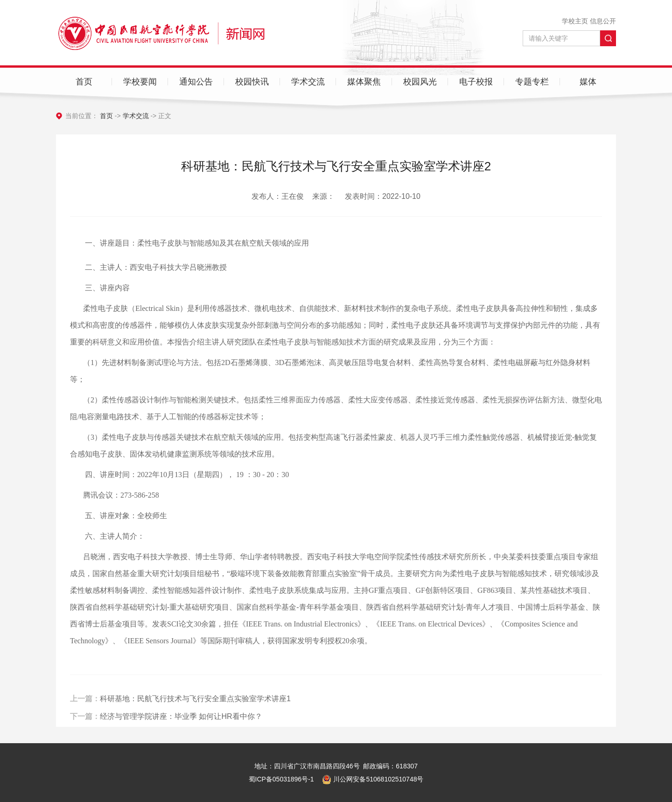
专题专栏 (532, 82)
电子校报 (476, 82)
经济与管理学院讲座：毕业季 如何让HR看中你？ (181, 724)
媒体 (588, 82)
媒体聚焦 (364, 82)
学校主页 (575, 21)
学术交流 (308, 82)
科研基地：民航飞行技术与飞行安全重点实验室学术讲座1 (195, 707)
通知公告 (196, 82)
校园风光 (420, 82)
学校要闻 (140, 82)
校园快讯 (252, 82)
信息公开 (603, 21)
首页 (84, 82)
